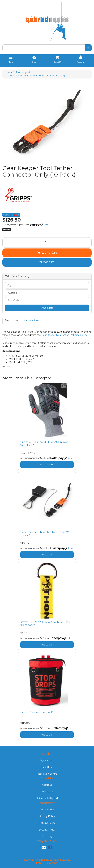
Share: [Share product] (11, 215)
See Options (47, 465)
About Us (47, 785)
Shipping (47, 836)
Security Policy (47, 830)
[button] (47, 262)
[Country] (47, 293)
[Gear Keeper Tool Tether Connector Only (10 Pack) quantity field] (47, 242)
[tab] (12, 320)
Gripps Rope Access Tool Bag (38, 712)
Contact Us (47, 792)
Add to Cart (47, 253)
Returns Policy (47, 823)
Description (11, 320)
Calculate (47, 308)
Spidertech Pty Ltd (47, 798)
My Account (47, 760)
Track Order (47, 767)
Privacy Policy (47, 816)
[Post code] (47, 300)
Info (46, 225)
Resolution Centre (47, 774)
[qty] (47, 285)
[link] (50, 847)
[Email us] (44, 847)
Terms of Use (47, 810)
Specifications (31, 320)
